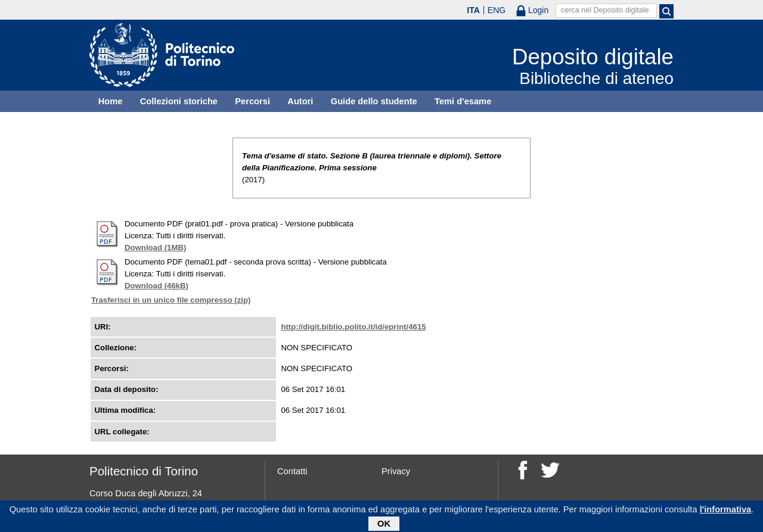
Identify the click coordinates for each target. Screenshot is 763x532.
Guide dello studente (374, 101)
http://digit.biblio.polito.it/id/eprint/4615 (353, 327)
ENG (497, 10)
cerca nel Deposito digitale (605, 10)
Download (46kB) (156, 286)
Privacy (396, 471)
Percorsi (252, 101)
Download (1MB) (155, 248)
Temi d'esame (463, 101)
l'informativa (726, 511)
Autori (300, 101)
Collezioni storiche (179, 101)
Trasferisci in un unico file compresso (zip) (171, 300)
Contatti (292, 471)
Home (111, 101)
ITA (473, 10)
